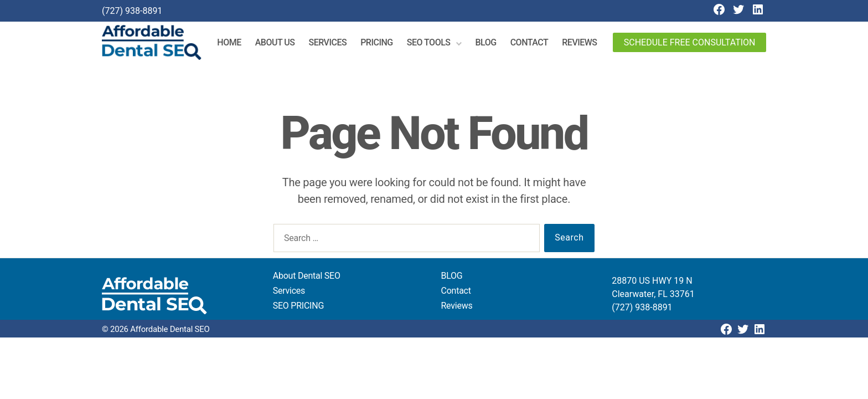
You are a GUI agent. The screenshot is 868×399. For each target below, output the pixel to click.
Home (232, 44)
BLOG (452, 278)
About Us (278, 44)
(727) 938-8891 (132, 11)
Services (331, 44)
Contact (532, 44)
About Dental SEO (307, 278)
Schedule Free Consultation (690, 44)
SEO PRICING (298, 308)
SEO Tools (432, 44)
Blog (489, 44)
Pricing (379, 44)
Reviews (582, 44)
